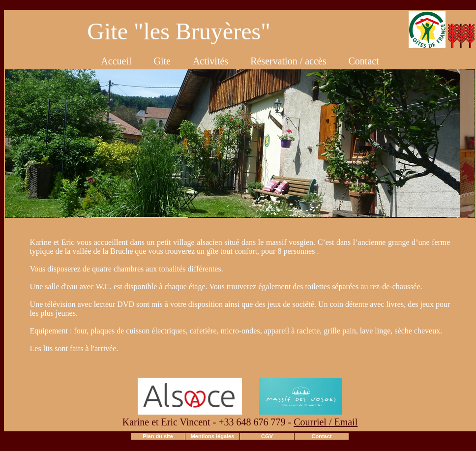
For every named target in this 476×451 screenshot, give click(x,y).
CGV (267, 436)
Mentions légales (213, 436)
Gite (162, 61)
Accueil (116, 61)
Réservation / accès (288, 61)
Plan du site (158, 436)
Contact (364, 61)
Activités (210, 61)
